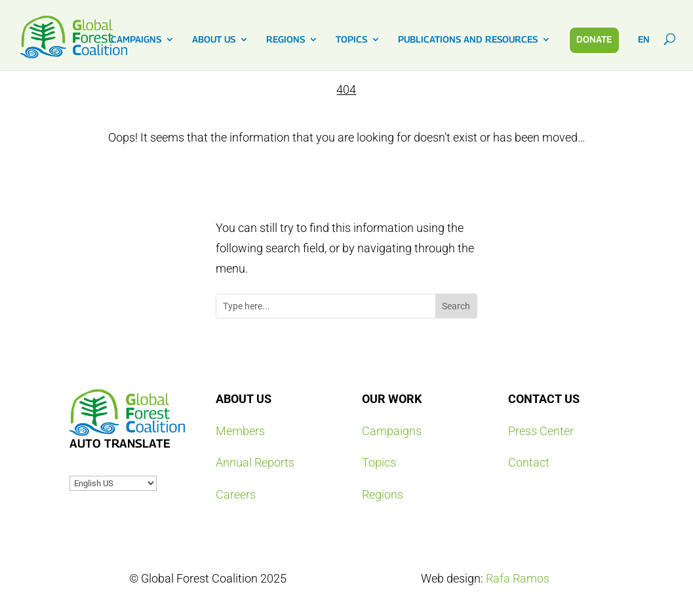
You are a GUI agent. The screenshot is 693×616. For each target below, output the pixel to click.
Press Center (541, 431)
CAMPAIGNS (136, 40)
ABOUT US (214, 40)
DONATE (594, 39)
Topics (379, 462)
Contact (529, 462)
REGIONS (286, 40)
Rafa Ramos (518, 578)
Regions (383, 494)
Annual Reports (255, 462)
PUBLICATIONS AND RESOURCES (468, 40)
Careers (236, 494)
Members (240, 431)
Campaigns (392, 431)
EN (644, 40)
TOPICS (351, 40)
